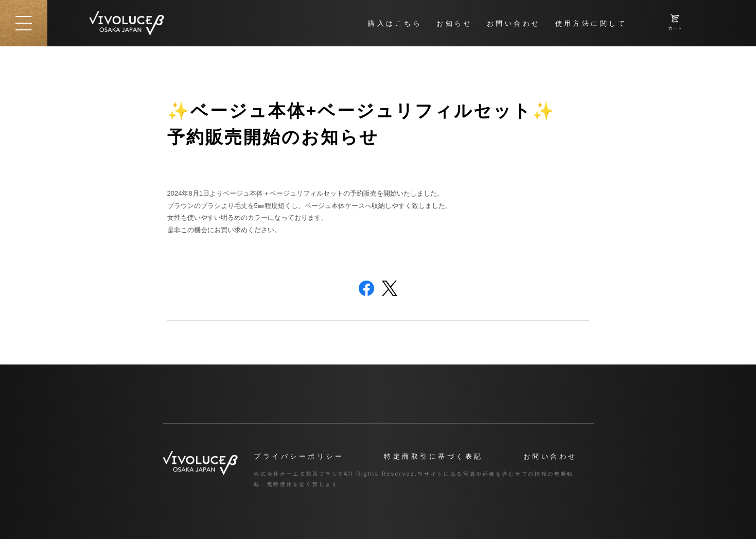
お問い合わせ (514, 23)
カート (675, 22)
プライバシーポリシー (299, 456)
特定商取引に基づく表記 (433, 456)
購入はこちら (395, 23)
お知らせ (454, 23)
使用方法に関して (591, 23)
